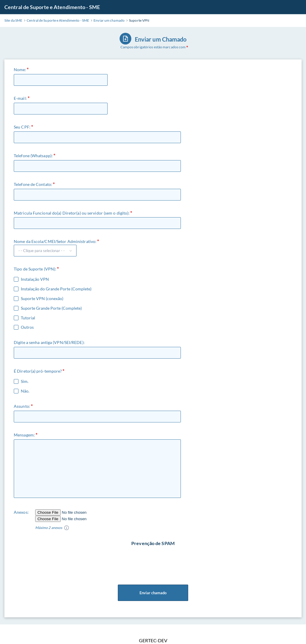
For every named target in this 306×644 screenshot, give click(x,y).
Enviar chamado (153, 593)
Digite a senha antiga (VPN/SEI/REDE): (49, 342)
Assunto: (22, 406)
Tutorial (28, 318)
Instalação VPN (35, 279)
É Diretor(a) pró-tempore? (38, 371)
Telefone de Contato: (33, 184)
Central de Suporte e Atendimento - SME (52, 7)
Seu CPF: (22, 127)
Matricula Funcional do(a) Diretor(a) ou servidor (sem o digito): (72, 213)
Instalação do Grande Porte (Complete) (56, 289)
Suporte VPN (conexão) (42, 299)
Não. (25, 391)
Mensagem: (24, 435)
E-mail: (20, 98)
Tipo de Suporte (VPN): (35, 269)
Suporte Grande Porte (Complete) (51, 308)
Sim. (25, 381)
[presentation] (154, 558)
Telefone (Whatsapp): (33, 156)
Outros (27, 327)
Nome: (20, 70)
